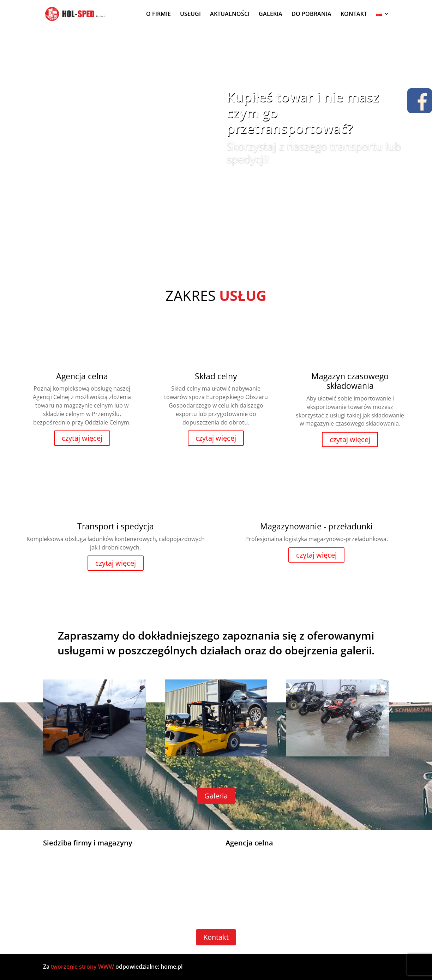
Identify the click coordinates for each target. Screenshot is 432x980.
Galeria (216, 796)
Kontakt (216, 937)
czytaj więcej (82, 438)
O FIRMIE (158, 15)
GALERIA (271, 15)
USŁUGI (190, 15)
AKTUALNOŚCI (230, 15)
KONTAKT (354, 15)
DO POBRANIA (311, 15)
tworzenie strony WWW (83, 967)
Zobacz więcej (257, 181)
